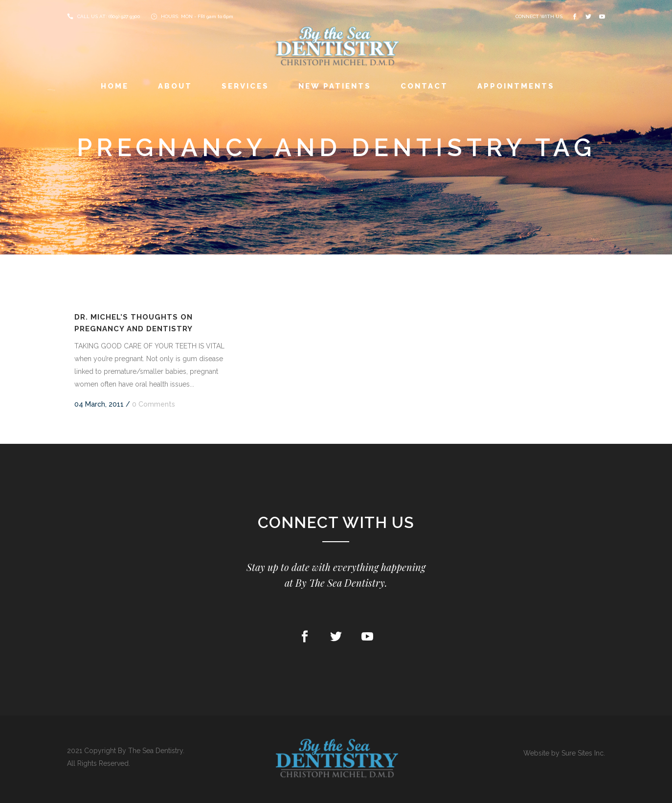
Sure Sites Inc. (583, 753)
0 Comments (154, 404)
